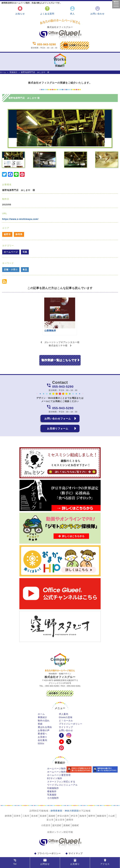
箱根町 (76, 813)
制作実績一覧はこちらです (59, 348)
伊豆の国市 (63, 804)
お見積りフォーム (74, 45)
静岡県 (19, 234)
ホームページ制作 (57, 756)
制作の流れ (44, 708)
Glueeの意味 (66, 705)
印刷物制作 (53, 776)
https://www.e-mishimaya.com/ (20, 219)
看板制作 (52, 779)
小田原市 (46, 813)
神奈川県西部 (72, 799)
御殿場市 (102, 804)
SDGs (41, 731)
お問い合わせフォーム (58, 406)
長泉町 (43, 804)
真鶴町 (67, 813)
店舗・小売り (11, 270)
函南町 (52, 804)
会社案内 (42, 728)
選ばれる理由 (45, 715)
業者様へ (42, 721)
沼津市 (17, 804)
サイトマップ (66, 715)
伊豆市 (74, 804)
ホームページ (11, 252)
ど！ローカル (66, 708)
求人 (72, 10)
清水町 (35, 804)
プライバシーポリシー (71, 712)
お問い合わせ (97, 10)
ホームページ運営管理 (59, 763)
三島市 (26, 804)
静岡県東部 (56, 799)
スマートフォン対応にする (61, 769)
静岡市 (70, 808)
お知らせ (20, 10)
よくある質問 (47, 10)
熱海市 (83, 804)
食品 (25, 270)
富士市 (50, 808)
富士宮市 (60, 808)
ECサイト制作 (55, 766)
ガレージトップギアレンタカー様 (62, 330)
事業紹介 (42, 705)
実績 (40, 712)
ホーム (3, 72)
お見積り (42, 725)
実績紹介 (14, 72)
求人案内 (64, 702)
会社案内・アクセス (59, 681)
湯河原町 (57, 813)
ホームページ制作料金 (59, 760)
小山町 (112, 804)
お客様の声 (44, 718)
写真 (25, 252)
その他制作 (53, 786)
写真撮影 (52, 783)
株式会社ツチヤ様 (58, 333)
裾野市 (7, 234)
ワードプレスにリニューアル (62, 773)
